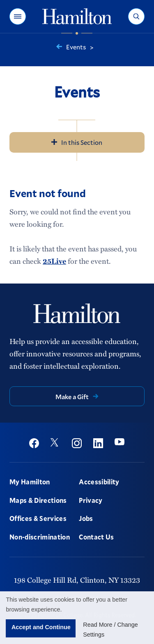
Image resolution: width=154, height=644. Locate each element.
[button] (18, 16)
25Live (54, 261)
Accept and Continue (41, 627)
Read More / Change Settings (110, 630)
